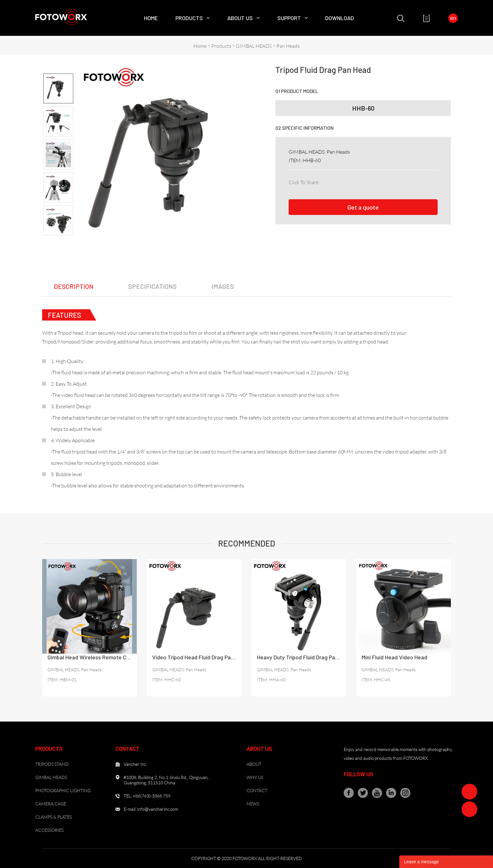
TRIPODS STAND (52, 764)
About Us (240, 18)
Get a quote (363, 207)
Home (151, 18)
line (379, 181)
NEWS (253, 804)
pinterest (366, 181)
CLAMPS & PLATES (53, 817)
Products (189, 18)
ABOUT (254, 764)
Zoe (469, 792)
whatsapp (393, 181)
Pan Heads (288, 46)
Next (58, 241)
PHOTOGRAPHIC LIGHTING (63, 791)
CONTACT (257, 791)
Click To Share (304, 182)
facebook (324, 181)
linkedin (338, 181)
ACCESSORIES (49, 830)
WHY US (255, 777)
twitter (352, 181)
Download (340, 18)
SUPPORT (289, 18)
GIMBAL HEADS (254, 46)
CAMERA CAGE (51, 804)
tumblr (407, 181)
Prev (58, 68)
